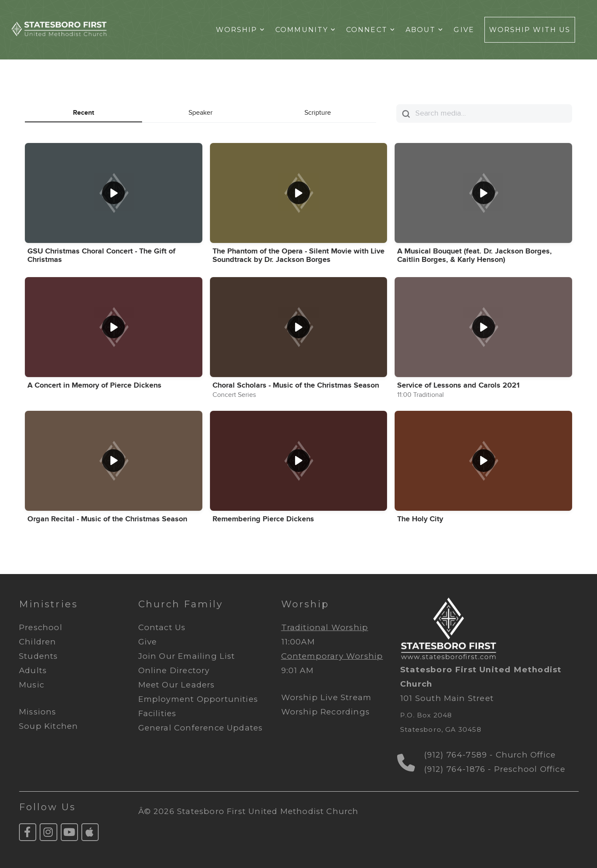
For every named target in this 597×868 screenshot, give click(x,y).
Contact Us (163, 627)
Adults (33, 670)
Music (32, 685)
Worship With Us (530, 30)
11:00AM (298, 642)
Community (306, 30)
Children (38, 642)
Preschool (41, 627)
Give (464, 30)
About (425, 30)
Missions (38, 712)
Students (39, 656)
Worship (241, 30)
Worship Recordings (325, 712)
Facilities (157, 713)
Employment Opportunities (198, 699)
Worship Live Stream (327, 697)
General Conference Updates (201, 728)
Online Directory (174, 670)
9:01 (289, 670)
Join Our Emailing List (188, 656)
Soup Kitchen (48, 726)
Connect (371, 30)
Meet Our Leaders (177, 685)
